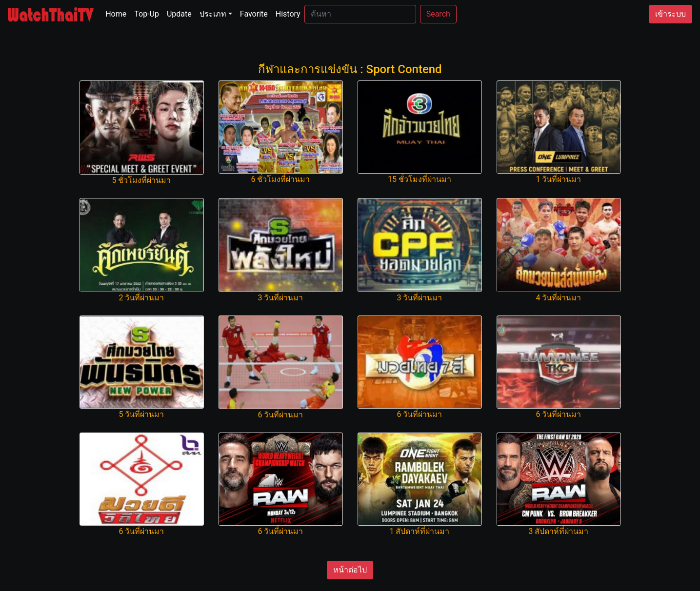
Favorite (254, 14)
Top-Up (147, 14)
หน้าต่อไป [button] (350, 570)
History (288, 14)
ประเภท (213, 14)
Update (179, 14)
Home (118, 13)
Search (438, 14)
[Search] (360, 14)
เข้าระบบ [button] (670, 14)
